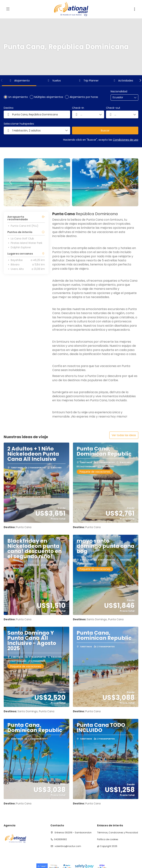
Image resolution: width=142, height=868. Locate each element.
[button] (2, 80)
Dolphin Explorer (19, 247)
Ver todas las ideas (124, 435)
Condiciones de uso (126, 140)
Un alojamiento (18, 97)
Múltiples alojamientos (49, 97)
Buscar (105, 131)
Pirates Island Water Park (25, 243)
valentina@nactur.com (68, 846)
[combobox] (122, 97)
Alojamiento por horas (84, 97)
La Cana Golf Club (21, 239)
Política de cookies (108, 839)
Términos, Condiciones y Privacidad (118, 833)
